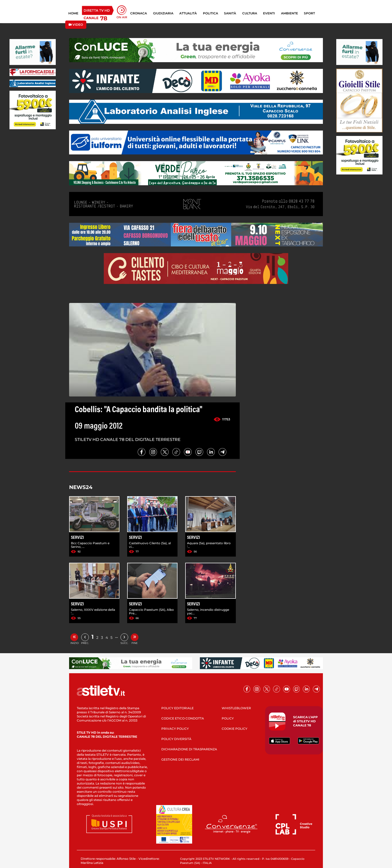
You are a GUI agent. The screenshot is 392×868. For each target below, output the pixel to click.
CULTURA (250, 13)
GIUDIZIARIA (163, 13)
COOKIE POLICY (235, 729)
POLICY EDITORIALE (178, 708)
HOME (73, 13)
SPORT (309, 13)
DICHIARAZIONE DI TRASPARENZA (189, 749)
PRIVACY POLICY (175, 729)
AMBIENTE (290, 13)
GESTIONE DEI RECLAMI (180, 759)
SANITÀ (230, 13)
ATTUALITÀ (188, 13)
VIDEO (76, 25)
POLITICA (211, 13)
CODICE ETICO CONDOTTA (183, 718)
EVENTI (269, 13)
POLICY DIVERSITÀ (176, 739)
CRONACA (139, 13)
